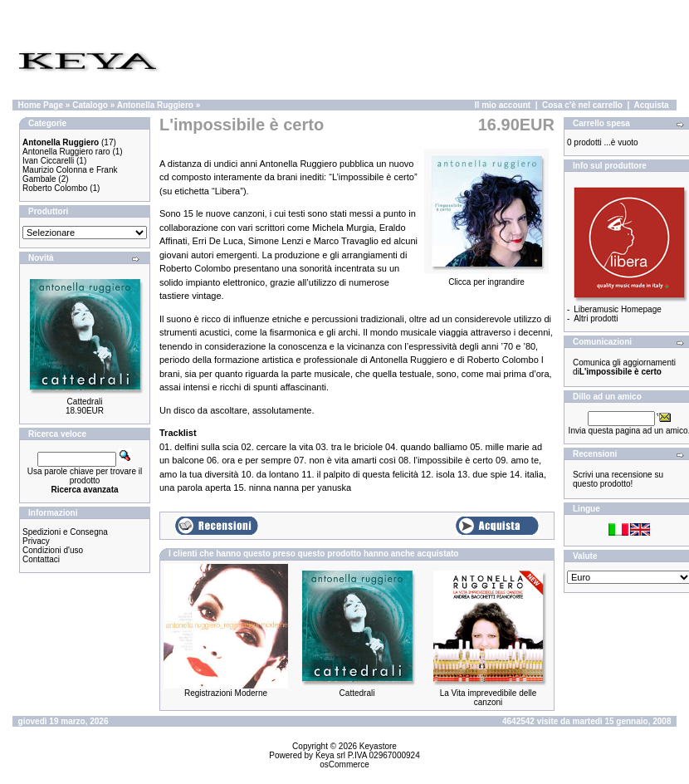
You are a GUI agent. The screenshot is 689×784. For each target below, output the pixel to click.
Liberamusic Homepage (618, 309)
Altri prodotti (596, 318)
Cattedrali (85, 402)
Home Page (41, 105)
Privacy (36, 541)
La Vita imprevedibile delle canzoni (489, 698)
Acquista (651, 105)
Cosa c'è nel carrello (582, 105)
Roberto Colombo (55, 188)
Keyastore (378, 746)
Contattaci (41, 559)
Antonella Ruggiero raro (66, 152)
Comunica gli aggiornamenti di (624, 367)
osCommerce (344, 764)
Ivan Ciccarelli (48, 161)
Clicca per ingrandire (486, 278)
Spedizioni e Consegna (65, 532)
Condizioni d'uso (53, 550)
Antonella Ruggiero (155, 105)
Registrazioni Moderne (226, 693)
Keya (325, 755)
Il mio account (503, 105)
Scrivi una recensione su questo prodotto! (618, 479)
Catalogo (90, 105)
